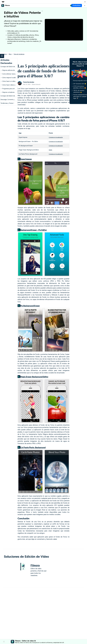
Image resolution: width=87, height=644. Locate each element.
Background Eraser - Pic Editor (35, 230)
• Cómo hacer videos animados (10, 85)
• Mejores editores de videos (10, 70)
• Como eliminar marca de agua (10, 74)
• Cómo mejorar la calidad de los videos (13, 78)
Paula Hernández (29, 82)
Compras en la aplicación (55, 137)
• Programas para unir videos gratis (12, 89)
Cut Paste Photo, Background (34, 447)
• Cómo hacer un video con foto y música (14, 81)
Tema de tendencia (19, 54)
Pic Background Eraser (31, 306)
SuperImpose (26, 159)
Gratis (50, 150)
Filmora (35, 565)
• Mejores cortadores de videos (11, 92)
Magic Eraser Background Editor (36, 377)
